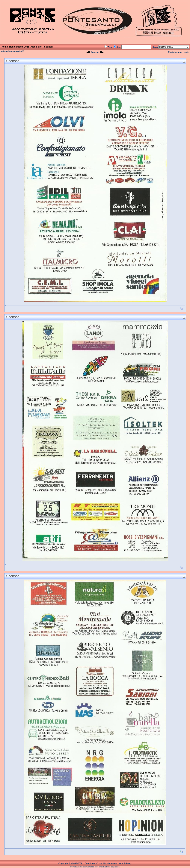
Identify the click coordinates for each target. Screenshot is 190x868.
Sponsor (95, 52)
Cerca (156, 47)
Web (110, 47)
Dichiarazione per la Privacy (118, 863)
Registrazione (175, 52)
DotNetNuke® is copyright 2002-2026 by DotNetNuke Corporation (95, 867)
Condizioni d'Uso (93, 863)
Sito (119, 47)
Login (186, 52)
